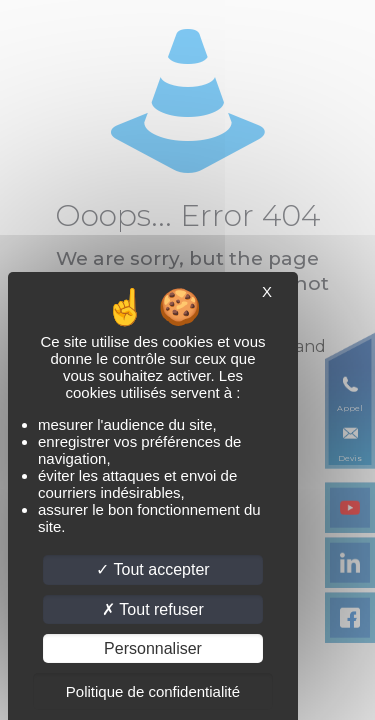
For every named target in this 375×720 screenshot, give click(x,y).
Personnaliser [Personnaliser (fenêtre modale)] (153, 648)
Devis (350, 458)
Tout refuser (153, 609)
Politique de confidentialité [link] (153, 691)
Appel (350, 408)
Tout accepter (152, 569)
